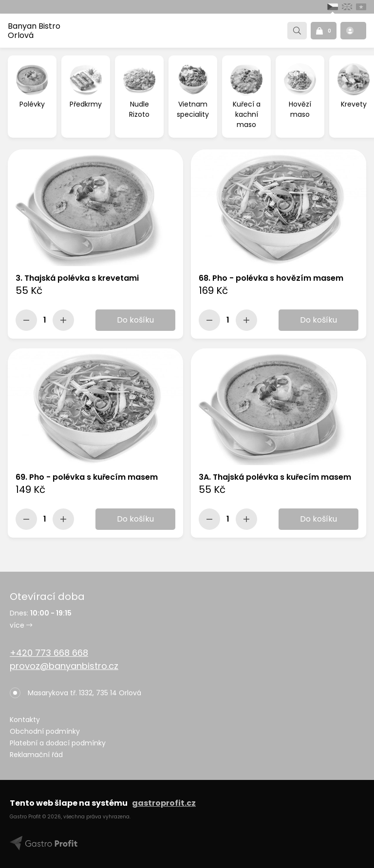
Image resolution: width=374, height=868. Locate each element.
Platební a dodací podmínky (58, 743)
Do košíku (135, 320)
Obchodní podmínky (45, 731)
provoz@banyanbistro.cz (64, 666)
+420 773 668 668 (49, 653)
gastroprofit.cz (164, 803)
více (21, 625)
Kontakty (25, 720)
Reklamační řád (36, 755)
